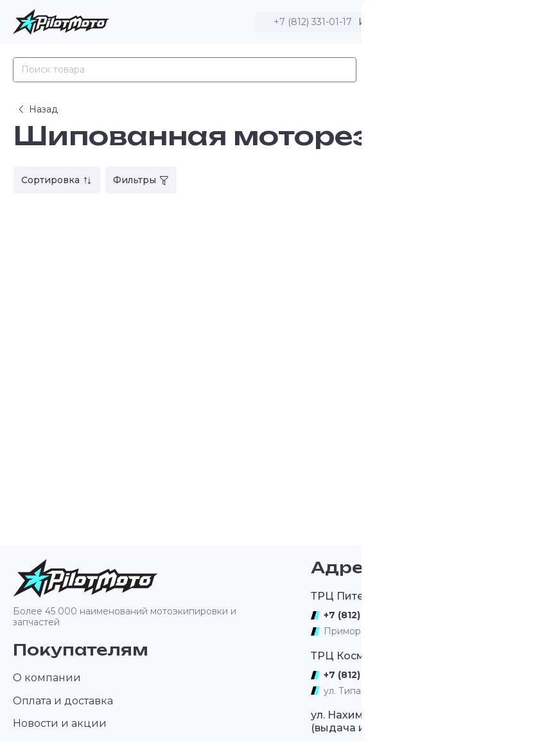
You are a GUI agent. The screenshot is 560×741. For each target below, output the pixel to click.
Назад (37, 109)
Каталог (394, 70)
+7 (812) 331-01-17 (313, 22)
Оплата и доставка (63, 701)
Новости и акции (60, 723)
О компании (47, 678)
